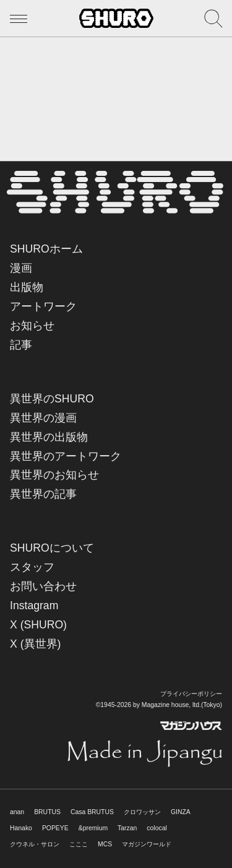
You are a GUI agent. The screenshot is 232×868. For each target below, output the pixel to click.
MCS (105, 844)
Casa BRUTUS (92, 812)
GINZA (181, 812)
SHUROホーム (46, 249)
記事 (21, 345)
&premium (93, 828)
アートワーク (43, 306)
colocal (157, 828)
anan (17, 812)
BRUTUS (47, 812)
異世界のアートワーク (66, 456)
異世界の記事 (43, 494)
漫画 (21, 268)
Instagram (34, 605)
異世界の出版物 (49, 437)
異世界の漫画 (43, 418)
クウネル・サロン (35, 844)
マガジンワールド (147, 844)
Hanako (21, 828)
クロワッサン (142, 812)
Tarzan (127, 828)
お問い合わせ (43, 586)
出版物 (27, 287)
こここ (79, 844)
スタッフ (32, 567)
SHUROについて (52, 548)
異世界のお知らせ (54, 475)
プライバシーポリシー (191, 694)
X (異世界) (35, 644)
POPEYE (55, 828)
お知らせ (32, 326)
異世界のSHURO (52, 399)
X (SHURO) (38, 625)
